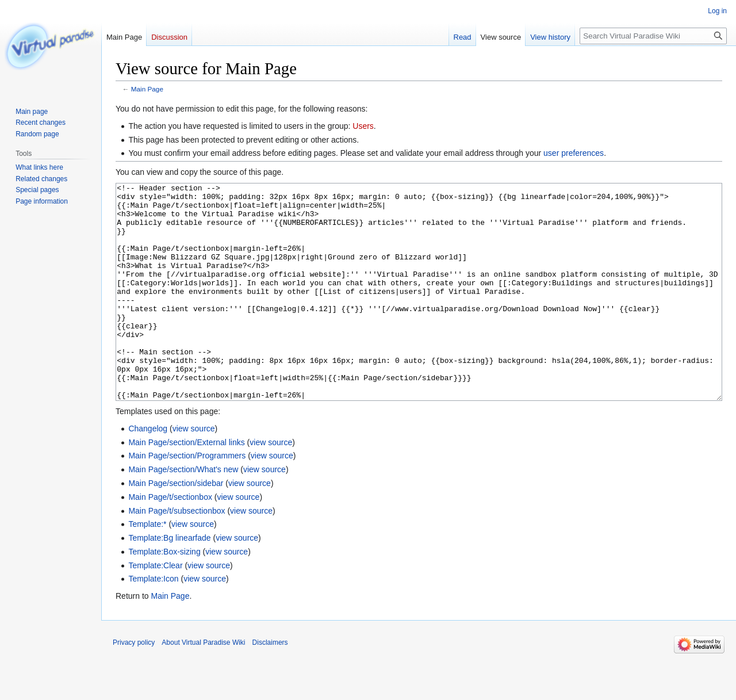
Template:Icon (153, 622)
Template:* (147, 567)
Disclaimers (270, 686)
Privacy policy (134, 686)
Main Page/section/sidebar (176, 526)
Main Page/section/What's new (183, 512)
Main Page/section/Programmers (187, 499)
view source (194, 472)
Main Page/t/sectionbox (170, 540)
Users (363, 126)
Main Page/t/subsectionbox (177, 554)
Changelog (148, 472)
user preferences (574, 153)
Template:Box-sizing (164, 595)
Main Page (147, 89)
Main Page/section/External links (186, 485)
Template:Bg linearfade (169, 581)
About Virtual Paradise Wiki (203, 686)
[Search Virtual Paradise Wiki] (653, 36)
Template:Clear (155, 609)
